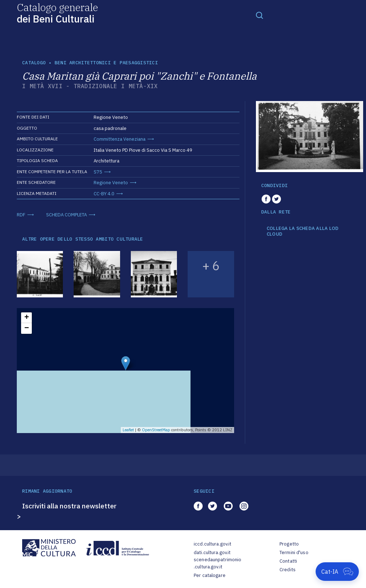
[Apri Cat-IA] (337, 572)
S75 (98, 172)
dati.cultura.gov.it (212, 552)
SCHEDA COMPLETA (66, 215)
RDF (21, 215)
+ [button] (27, 318)
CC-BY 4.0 (104, 194)
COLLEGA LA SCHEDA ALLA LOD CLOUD (303, 231)
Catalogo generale (57, 13)
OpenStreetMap (156, 430)
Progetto (289, 544)
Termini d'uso (294, 552)
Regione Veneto (111, 183)
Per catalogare (210, 575)
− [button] (27, 328)
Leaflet (128, 430)
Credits (288, 570)
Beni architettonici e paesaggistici (106, 63)
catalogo (34, 63)
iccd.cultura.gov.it (212, 544)
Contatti (288, 561)
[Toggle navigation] (259, 15)
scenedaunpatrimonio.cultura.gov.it (217, 563)
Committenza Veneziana (120, 139)
